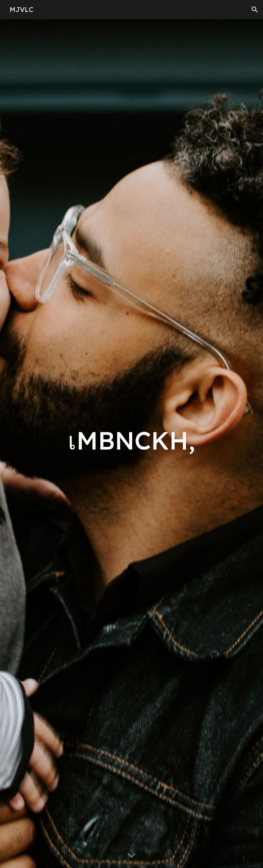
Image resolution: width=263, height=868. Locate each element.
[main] (131, 444)
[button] (255, 10)
